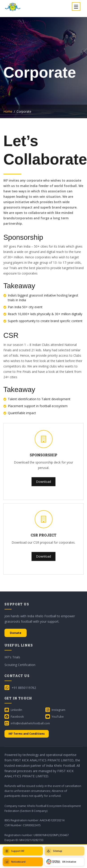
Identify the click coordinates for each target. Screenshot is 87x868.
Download (43, 482)
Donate (16, 633)
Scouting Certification (20, 665)
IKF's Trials (12, 657)
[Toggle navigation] (76, 7)
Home (8, 111)
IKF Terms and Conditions (27, 734)
